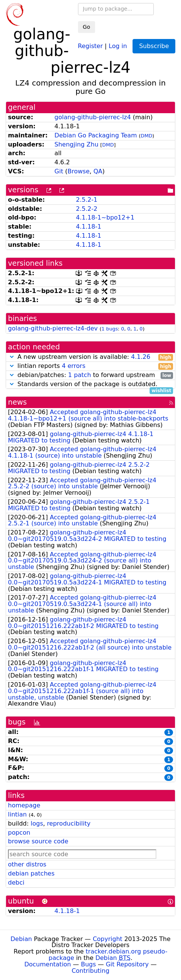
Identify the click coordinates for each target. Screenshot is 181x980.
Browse (78, 171)
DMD (147, 136)
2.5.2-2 (87, 209)
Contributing (90, 971)
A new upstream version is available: (90, 357)
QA (98, 171)
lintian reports (90, 366)
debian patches (31, 873)
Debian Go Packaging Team (96, 135)
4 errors (73, 366)
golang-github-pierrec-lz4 (93, 117)
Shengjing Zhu (76, 144)
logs (37, 823)
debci (16, 883)
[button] (12, 357)
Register (90, 46)
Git (59, 171)
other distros (27, 864)
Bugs (89, 964)
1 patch (80, 375)
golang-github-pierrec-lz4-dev (53, 328)
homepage (24, 805)
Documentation (48, 964)
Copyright (108, 939)
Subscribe (154, 46)
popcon (19, 833)
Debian (21, 939)
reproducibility (69, 823)
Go (87, 27)
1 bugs (110, 329)
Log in (118, 46)
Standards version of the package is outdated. (90, 384)
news (17, 402)
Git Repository (127, 964)
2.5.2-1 (87, 200)
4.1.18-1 (88, 227)
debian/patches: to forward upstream (90, 375)
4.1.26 (141, 357)
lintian (17, 814)
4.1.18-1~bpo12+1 (105, 217)
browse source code (38, 841)
